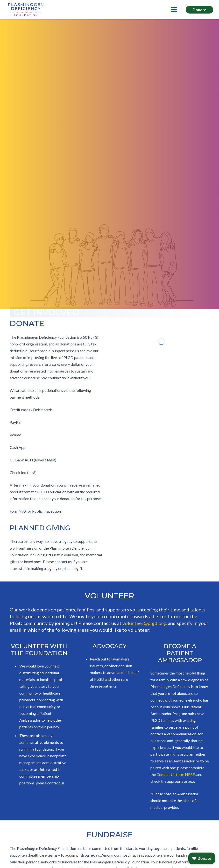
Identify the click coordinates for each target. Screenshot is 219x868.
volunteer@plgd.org (144, 623)
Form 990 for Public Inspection (35, 511)
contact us (63, 562)
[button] (174, 10)
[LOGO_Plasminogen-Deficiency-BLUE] (26, 10)
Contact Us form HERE (176, 774)
